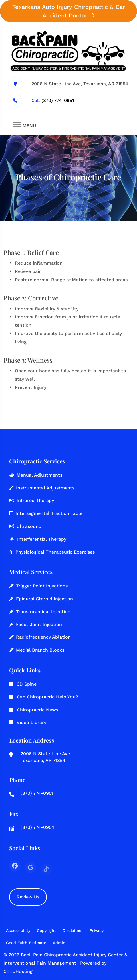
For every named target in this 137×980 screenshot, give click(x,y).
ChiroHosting (18, 971)
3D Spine (27, 684)
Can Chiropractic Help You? (48, 697)
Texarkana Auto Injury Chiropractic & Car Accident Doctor (69, 11)
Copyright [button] (46, 930)
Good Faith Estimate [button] (26, 943)
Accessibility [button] (18, 930)
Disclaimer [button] (73, 930)
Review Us (28, 897)
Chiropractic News (38, 710)
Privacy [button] (97, 930)
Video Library (31, 722)
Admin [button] (59, 943)
